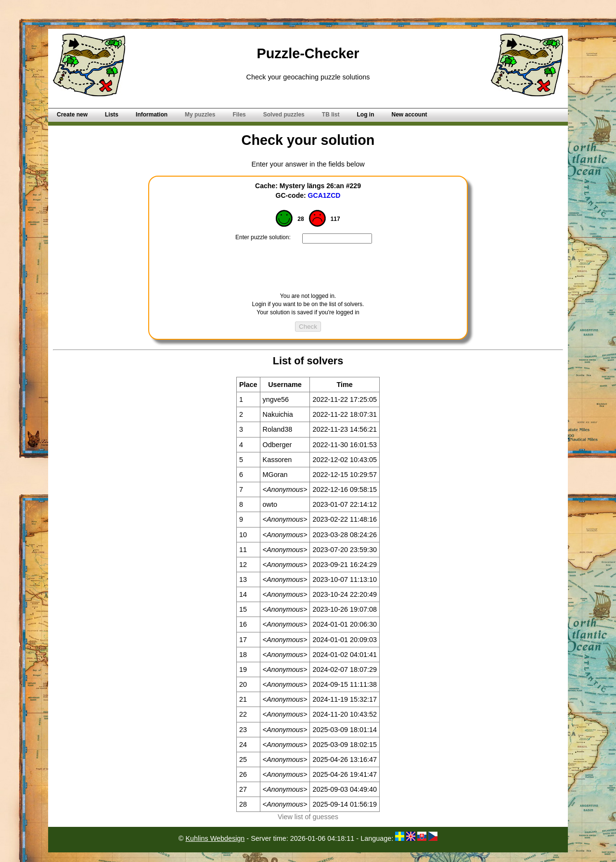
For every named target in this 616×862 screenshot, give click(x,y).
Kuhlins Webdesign (215, 838)
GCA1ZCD (324, 195)
